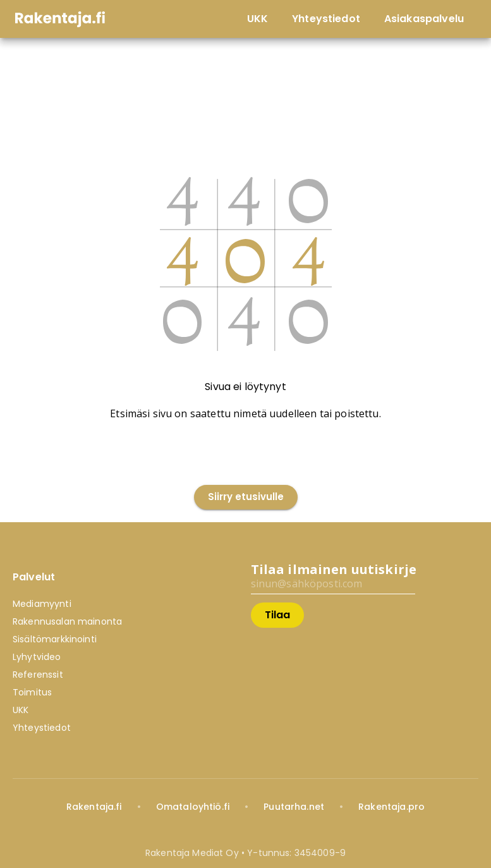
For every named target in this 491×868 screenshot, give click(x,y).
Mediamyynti (42, 604)
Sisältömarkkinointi (55, 639)
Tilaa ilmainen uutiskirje (334, 569)
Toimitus (32, 692)
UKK (21, 710)
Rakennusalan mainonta (67, 621)
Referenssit (38, 675)
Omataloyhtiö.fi (193, 807)
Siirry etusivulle (246, 497)
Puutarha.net (294, 807)
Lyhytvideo (37, 657)
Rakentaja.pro (391, 807)
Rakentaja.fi (94, 807)
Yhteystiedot (42, 728)
